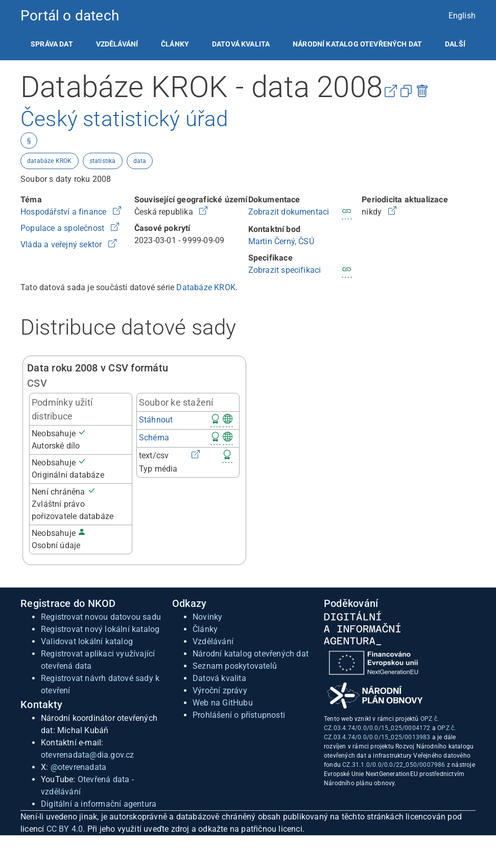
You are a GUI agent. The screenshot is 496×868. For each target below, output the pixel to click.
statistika (103, 161)
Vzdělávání (117, 44)
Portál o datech (70, 16)
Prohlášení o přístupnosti (239, 715)
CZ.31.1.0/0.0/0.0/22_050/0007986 (394, 765)
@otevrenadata (79, 767)
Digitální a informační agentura (99, 804)
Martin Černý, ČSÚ (281, 241)
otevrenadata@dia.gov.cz (88, 755)
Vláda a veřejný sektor (62, 244)
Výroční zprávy (220, 690)
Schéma (154, 438)
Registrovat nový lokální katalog (100, 629)
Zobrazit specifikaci (285, 270)
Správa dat (52, 44)
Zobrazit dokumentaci (289, 212)
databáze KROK (50, 161)
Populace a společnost (63, 228)
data (140, 161)
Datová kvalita (241, 44)
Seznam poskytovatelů (235, 666)
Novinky (207, 617)
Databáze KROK (206, 287)
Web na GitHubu (223, 703)
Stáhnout (156, 420)
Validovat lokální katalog (87, 641)
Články (175, 44)
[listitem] (52, 44)
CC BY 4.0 (65, 829)
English (462, 16)
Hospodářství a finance (65, 212)
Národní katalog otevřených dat (251, 654)
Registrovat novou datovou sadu (101, 617)
